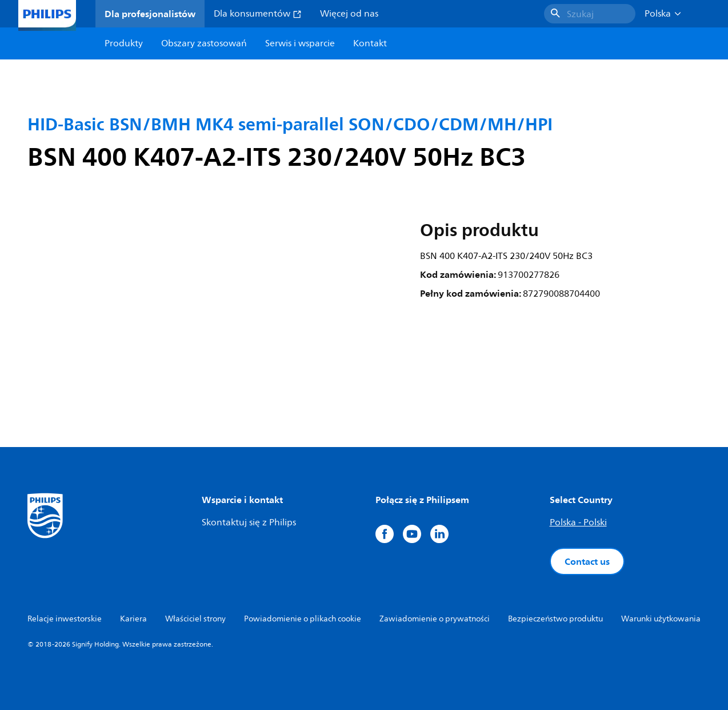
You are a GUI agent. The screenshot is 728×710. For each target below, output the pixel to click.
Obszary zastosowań (204, 43)
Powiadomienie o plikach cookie (303, 619)
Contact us (587, 561)
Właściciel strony (195, 619)
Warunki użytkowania (661, 619)
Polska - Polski (578, 522)
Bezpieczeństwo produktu (555, 619)
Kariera (133, 619)
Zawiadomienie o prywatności (435, 619)
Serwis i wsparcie (300, 43)
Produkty (124, 43)
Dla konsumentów (258, 14)
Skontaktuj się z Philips (249, 522)
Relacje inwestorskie (65, 619)
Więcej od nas (349, 14)
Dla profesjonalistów (150, 14)
